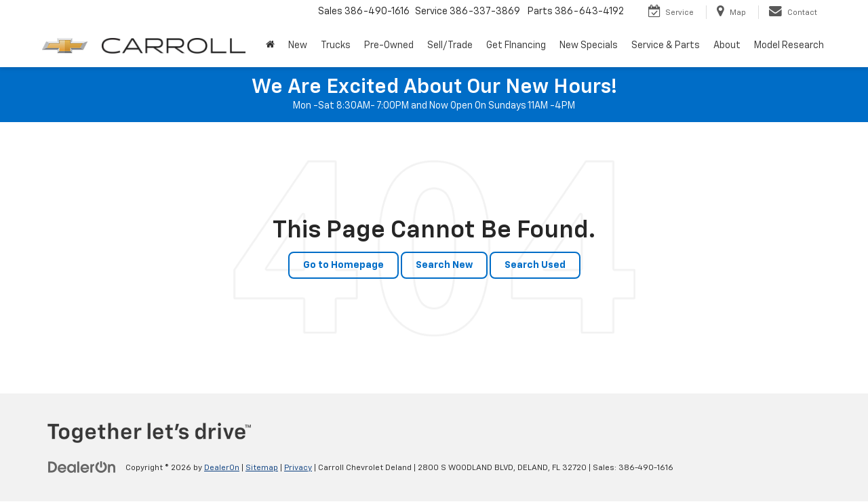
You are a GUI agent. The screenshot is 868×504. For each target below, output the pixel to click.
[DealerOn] (82, 467)
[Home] (270, 45)
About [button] (727, 45)
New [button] (298, 45)
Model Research (789, 45)
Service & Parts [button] (666, 45)
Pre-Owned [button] (389, 45)
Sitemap (262, 468)
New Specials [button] (589, 45)
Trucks (336, 45)
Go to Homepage (343, 265)
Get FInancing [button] (516, 45)
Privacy (298, 468)
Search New (444, 265)
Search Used (535, 265)
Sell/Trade (450, 45)
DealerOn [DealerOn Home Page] (222, 468)
